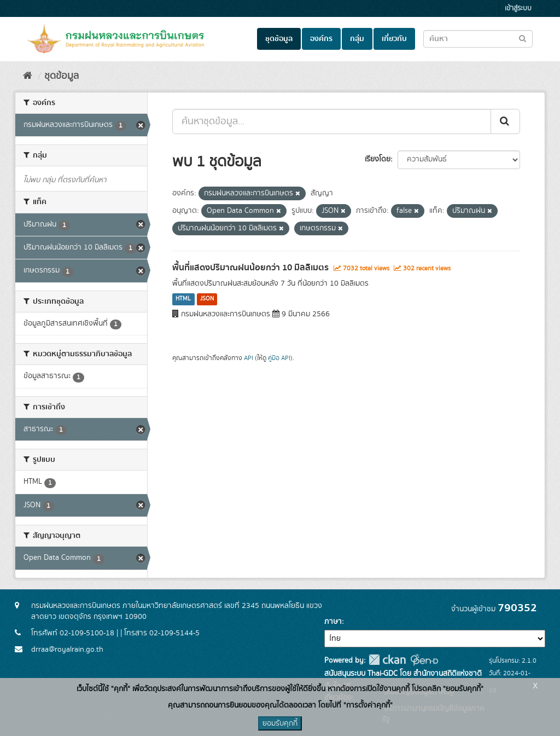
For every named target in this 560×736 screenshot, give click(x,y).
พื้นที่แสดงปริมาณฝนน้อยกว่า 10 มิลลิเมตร (250, 268)
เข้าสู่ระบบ (518, 8)
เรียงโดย (378, 159)
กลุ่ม (357, 39)
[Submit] (505, 121)
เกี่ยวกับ (394, 39)
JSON (207, 299)
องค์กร (321, 39)
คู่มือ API (279, 358)
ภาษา (333, 622)
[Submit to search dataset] (523, 38)
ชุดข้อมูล (279, 39)
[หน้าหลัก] (28, 76)
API (249, 358)
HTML (183, 299)
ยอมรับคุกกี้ (280, 723)
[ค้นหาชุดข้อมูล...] (332, 121)
